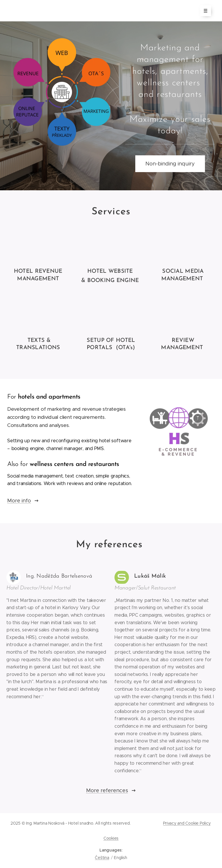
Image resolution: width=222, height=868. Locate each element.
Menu (204, 11)
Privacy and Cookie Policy (187, 823)
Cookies (111, 838)
